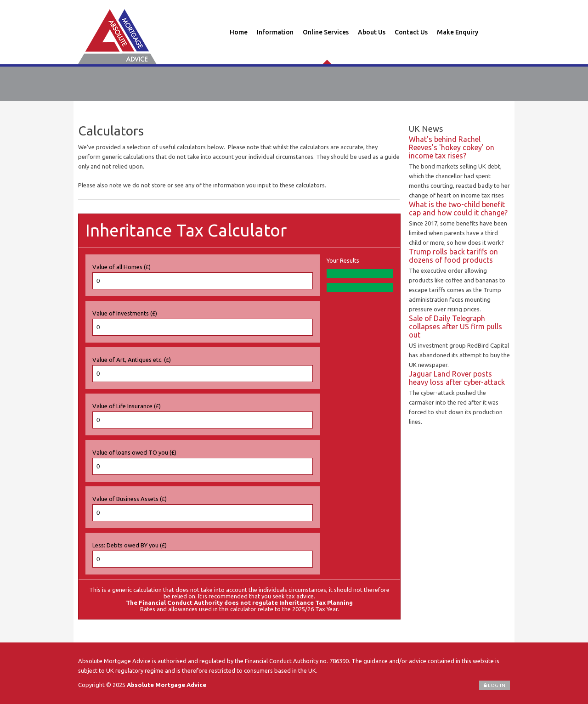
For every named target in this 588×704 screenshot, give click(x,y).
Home (239, 32)
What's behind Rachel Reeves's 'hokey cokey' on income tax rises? (452, 147)
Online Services (326, 32)
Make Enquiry (458, 32)
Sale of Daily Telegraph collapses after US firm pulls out (455, 327)
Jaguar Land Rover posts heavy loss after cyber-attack (457, 378)
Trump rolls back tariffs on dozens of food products (453, 256)
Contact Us (411, 32)
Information (275, 32)
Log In (495, 685)
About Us (372, 32)
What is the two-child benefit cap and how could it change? (458, 208)
